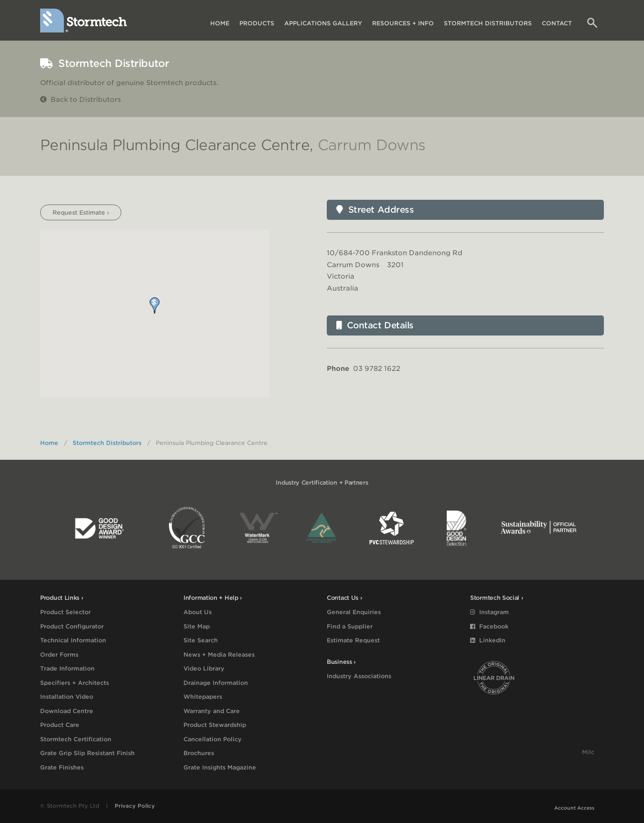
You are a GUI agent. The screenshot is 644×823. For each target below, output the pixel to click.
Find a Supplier (350, 626)
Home (220, 23)
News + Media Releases (219, 655)
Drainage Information (216, 683)
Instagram (489, 612)
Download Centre (67, 711)
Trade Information (67, 668)
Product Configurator (72, 626)
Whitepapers (203, 697)
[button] (155, 305)
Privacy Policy (135, 806)
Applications (323, 23)
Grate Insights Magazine (220, 767)
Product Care (60, 725)
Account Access (574, 808)
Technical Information (73, 640)
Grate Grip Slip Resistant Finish (87, 753)
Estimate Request (353, 640)
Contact (557, 23)
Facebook (489, 626)
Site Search (201, 640)
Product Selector (65, 612)
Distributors (488, 23)
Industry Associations (359, 676)
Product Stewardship (215, 725)
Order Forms (59, 655)
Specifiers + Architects (75, 683)
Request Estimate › (81, 212)
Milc (588, 752)
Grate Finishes (62, 767)
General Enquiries (354, 612)
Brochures (199, 753)
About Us (198, 612)
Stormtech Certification (76, 739)
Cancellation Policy (213, 739)
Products (257, 23)
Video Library (204, 668)
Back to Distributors (80, 99)
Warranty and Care (212, 711)
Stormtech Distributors (107, 443)
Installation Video (67, 697)
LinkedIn (488, 640)
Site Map (197, 626)
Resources (403, 23)
